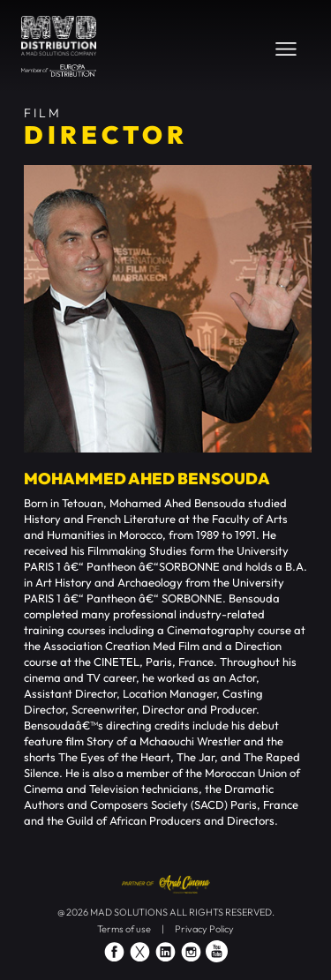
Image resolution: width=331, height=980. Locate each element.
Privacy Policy (204, 929)
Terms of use (124, 929)
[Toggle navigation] (286, 49)
